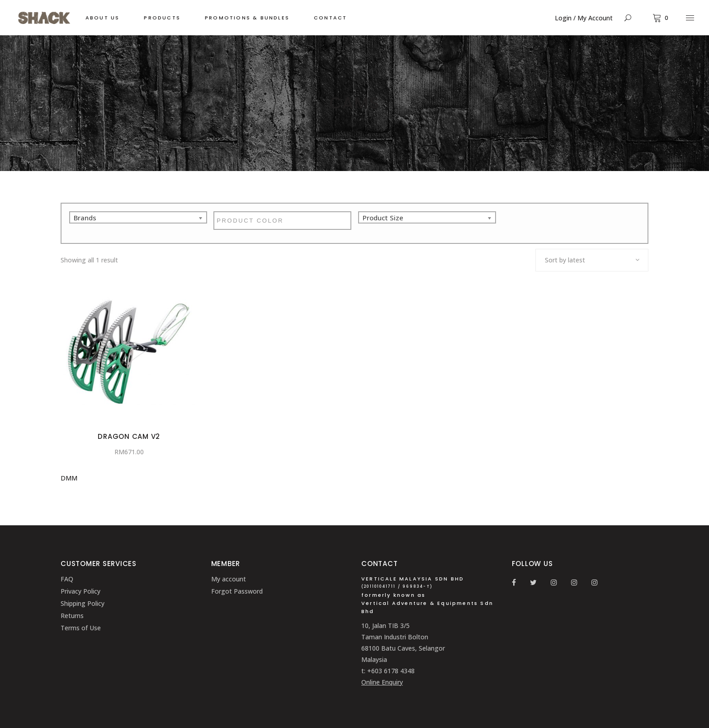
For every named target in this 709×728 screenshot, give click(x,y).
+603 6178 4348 (391, 671)
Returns (72, 616)
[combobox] (592, 260)
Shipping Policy (83, 603)
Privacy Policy (80, 591)
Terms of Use (81, 628)
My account (229, 579)
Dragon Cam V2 (129, 436)
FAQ (67, 579)
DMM (69, 478)
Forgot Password (237, 591)
